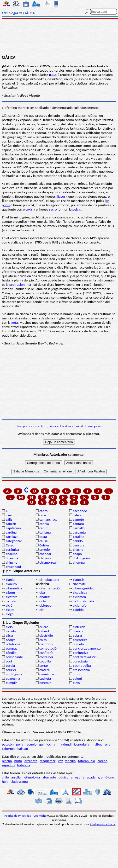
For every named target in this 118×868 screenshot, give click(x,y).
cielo (9, 627)
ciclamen (79, 597)
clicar (10, 635)
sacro (53, 209)
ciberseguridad (84, 588)
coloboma (13, 644)
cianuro (11, 584)
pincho (7, 761)
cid (41, 610)
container (46, 657)
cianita (11, 580)
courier (11, 670)
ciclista (11, 601)
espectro (8, 765)
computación (49, 648)
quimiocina (47, 744)
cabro (43, 511)
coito (43, 640)
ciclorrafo (80, 605)
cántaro (78, 524)
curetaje (45, 683)
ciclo (43, 601)
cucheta (45, 678)
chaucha (12, 558)
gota (15, 323)
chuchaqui (13, 567)
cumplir (11, 683)
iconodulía (82, 744)
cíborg (10, 593)
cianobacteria (49, 580)
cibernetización (50, 588)
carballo (79, 528)
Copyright (40, 816)
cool (9, 661)
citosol (44, 631)
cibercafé (79, 584)
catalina (79, 537)
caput (43, 528)
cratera (44, 670)
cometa (78, 644)
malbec (97, 744)
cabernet (8, 749)
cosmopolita (82, 666)
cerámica (12, 550)
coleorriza (80, 640)
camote (78, 519)
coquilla (45, 661)
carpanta (79, 532)
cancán (11, 524)
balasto (23, 749)
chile (5, 777)
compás (11, 648)
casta (43, 537)
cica (42, 593)
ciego (10, 614)
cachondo (80, 511)
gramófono (106, 777)
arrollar (17, 777)
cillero (44, 627)
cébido (78, 541)
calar (43, 515)
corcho (102, 761)
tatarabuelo (87, 761)
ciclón (10, 605)
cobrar (78, 635)
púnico (63, 777)
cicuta (10, 610)
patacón (8, 744)
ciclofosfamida (83, 601)
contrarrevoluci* (85, 657)
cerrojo (44, 550)
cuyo (76, 683)
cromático (47, 674)
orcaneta (31, 761)
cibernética (14, 588)
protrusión (17, 285)
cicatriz (44, 597)
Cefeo (10, 545)
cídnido (78, 610)
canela (44, 524)
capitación (13, 528)
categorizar (14, 541)
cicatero (12, 597)
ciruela (11, 631)
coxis (29, 209)
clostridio (46, 635)
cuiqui (77, 678)
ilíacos (61, 196)
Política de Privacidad (18, 816)
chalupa (12, 554)
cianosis (79, 580)
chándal (45, 554)
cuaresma (13, 678)
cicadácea (80, 593)
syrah (108, 744)
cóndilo (11, 653)
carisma (45, 532)
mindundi (65, 744)
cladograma (19, 782)
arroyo (76, 777)
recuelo (31, 744)
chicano (45, 558)
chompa (79, 562)
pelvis (77, 209)
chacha (78, 550)
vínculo (71, 761)
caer (9, 515)
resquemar (48, 761)
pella (20, 744)
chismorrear (48, 562)
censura (79, 545)
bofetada (24, 765)
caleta (77, 515)
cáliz (9, 519)
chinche (11, 562)
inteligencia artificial (103, 824)
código (11, 640)
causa (43, 541)
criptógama (14, 674)
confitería (46, 653)
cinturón (79, 627)
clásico (78, 631)
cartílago (12, 537)
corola (10, 666)
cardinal (12, 532)
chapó (77, 554)
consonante (14, 657)
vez (60, 761)
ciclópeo (45, 605)
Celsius (44, 545)
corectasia (80, 661)
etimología (32, 777)
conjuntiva (80, 653)
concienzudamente (87, 648)
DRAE (54, 75)
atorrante (49, 777)
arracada (89, 777)
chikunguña (81, 558)
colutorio (46, 644)
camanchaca (48, 519)
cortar (44, 666)
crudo (77, 674)
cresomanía (81, 670)
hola (5, 782)
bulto (18, 761)
